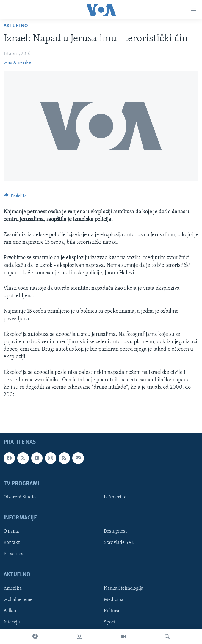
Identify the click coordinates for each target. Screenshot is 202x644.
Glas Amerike (17, 63)
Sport (109, 622)
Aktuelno (16, 26)
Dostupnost (115, 532)
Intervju (12, 622)
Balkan (11, 611)
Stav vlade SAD (119, 543)
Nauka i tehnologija (124, 588)
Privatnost (14, 554)
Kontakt (12, 543)
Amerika (13, 588)
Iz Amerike (115, 497)
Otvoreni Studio (20, 497)
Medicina (114, 600)
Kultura (112, 611)
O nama (11, 532)
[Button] (15, 197)
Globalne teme (18, 600)
